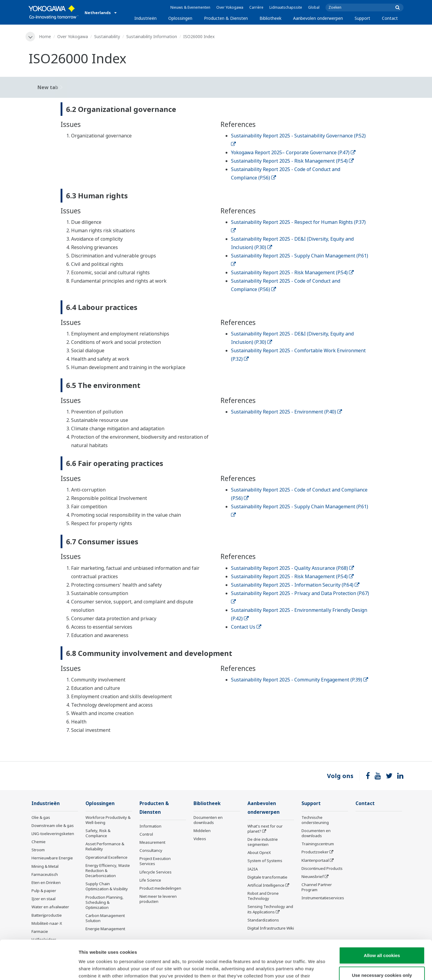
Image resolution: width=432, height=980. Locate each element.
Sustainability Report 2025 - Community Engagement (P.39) (300, 680)
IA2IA (253, 869)
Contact (390, 18)
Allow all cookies (382, 916)
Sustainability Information (152, 36)
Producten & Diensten (226, 18)
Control (146, 834)
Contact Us (246, 627)
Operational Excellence (106, 857)
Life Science (150, 880)
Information (150, 826)
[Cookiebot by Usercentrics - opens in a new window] (39, 968)
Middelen (202, 831)
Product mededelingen (160, 888)
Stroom (38, 850)
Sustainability (107, 36)
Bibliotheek (270, 18)
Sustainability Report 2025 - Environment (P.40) (286, 412)
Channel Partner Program (317, 887)
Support (362, 18)
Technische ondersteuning (315, 820)
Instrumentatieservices (323, 898)
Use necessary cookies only (382, 936)
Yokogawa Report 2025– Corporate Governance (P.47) (293, 152)
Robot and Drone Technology (263, 896)
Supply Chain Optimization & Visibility (107, 886)
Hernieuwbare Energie (52, 858)
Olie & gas (41, 817)
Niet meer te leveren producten (158, 899)
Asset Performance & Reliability (105, 846)
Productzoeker (315, 852)
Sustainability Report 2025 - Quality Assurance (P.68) (292, 568)
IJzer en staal (43, 899)
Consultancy (151, 850)
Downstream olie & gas (53, 825)
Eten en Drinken (46, 882)
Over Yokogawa (230, 7)
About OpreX (259, 852)
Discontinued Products (322, 868)
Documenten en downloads (208, 820)
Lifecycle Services (156, 872)
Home (45, 36)
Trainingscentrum (318, 844)
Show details (315, 968)
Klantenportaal (315, 860)
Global (314, 7)
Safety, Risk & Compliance (98, 833)
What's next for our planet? (265, 829)
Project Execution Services (155, 861)
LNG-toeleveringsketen (53, 834)
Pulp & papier (44, 891)
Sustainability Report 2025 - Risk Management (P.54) (292, 161)
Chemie (39, 842)
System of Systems (265, 861)
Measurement (152, 842)
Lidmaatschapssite (286, 7)
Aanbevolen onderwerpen (318, 18)
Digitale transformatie (267, 877)
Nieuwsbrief (313, 876)
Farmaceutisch (45, 874)
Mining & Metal (45, 866)
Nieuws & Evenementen (190, 7)
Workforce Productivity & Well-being (108, 820)
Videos (200, 839)
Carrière (256, 7)
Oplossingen (180, 18)
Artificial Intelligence (266, 885)
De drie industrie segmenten (263, 842)
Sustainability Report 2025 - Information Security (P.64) (295, 585)
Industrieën (145, 18)
